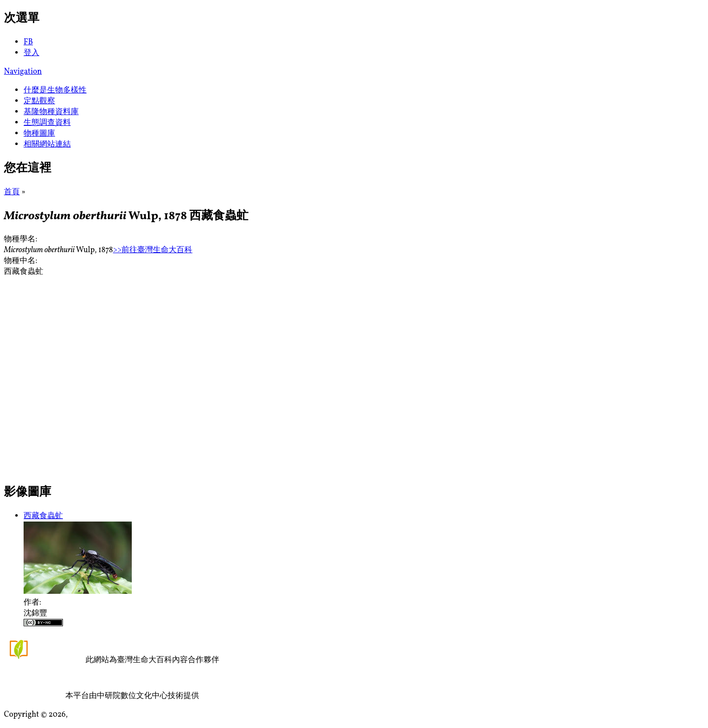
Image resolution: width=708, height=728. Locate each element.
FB (28, 42)
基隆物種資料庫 (51, 112)
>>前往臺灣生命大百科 (153, 250)
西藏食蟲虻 (43, 516)
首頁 (12, 192)
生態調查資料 (47, 123)
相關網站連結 (47, 145)
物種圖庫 (39, 134)
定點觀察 (39, 101)
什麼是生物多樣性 (55, 90)
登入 (31, 53)
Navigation (23, 72)
